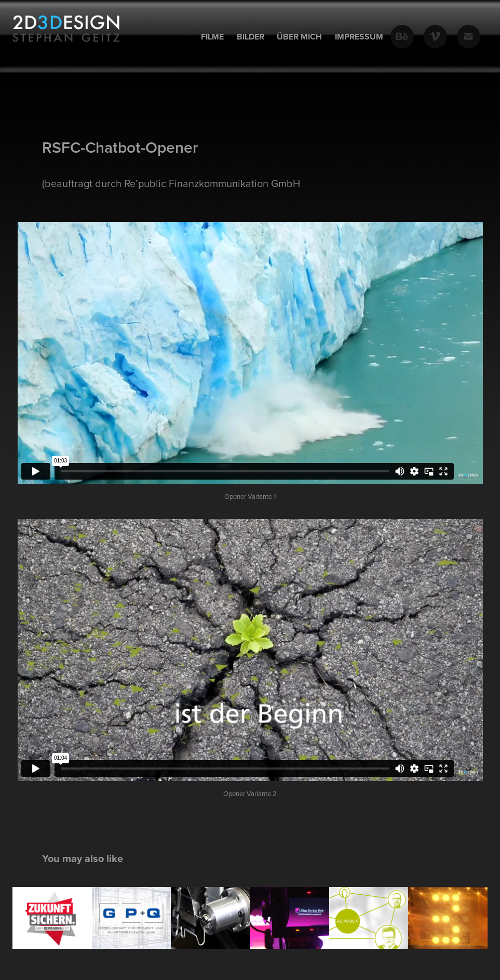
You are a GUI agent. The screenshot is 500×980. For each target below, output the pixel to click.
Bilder (251, 37)
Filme (212, 37)
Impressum (359, 37)
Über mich (299, 37)
